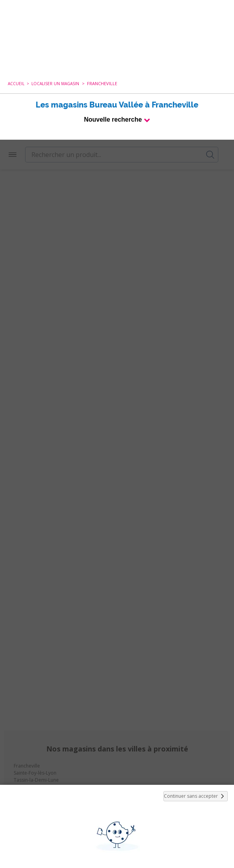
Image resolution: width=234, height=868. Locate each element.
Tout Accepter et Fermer (117, 824)
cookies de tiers (35, 772)
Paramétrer (117, 844)
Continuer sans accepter (196, 656)
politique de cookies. (164, 803)
